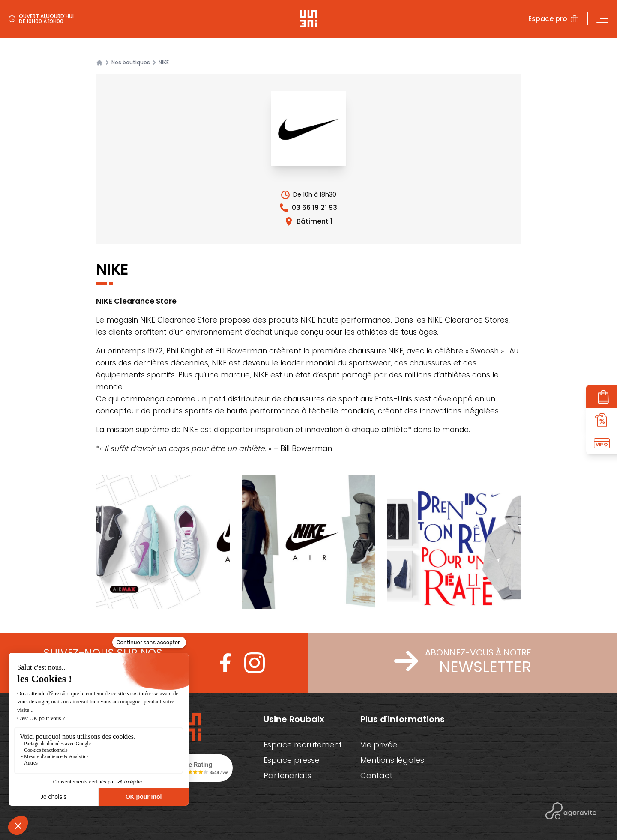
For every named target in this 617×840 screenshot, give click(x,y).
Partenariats (287, 776)
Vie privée (379, 745)
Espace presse (292, 760)
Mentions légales (392, 760)
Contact (376, 776)
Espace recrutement (303, 745)
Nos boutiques (131, 63)
